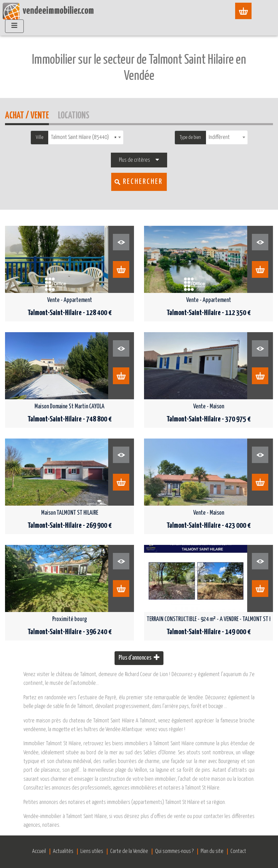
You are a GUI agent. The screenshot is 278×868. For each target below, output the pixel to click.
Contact (238, 851)
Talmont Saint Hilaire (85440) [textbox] (84, 137)
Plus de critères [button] (134, 160)
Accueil (72, 27)
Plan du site (212, 851)
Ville (40, 137)
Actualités (63, 851)
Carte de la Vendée (129, 851)
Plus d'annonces (139, 657)
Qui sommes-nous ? (174, 851)
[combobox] (86, 137)
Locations (74, 115)
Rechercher (143, 182)
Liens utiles (92, 851)
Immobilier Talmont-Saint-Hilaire (123, 27)
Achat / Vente (27, 115)
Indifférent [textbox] (219, 137)
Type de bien (190, 137)
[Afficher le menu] (246, 11)
